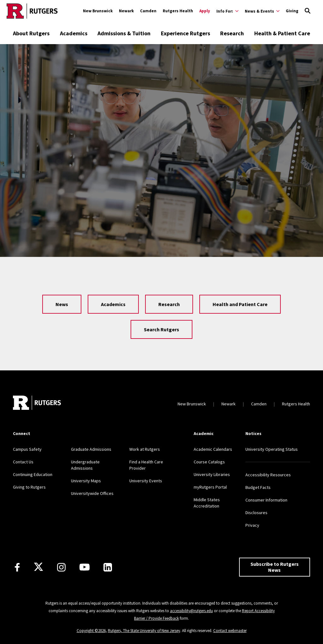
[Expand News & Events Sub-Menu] (262, 11)
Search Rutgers (161, 329)
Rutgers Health (178, 11)
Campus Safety (27, 449)
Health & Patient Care (282, 33)
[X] (38, 567)
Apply (205, 11)
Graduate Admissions (91, 449)
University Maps (86, 481)
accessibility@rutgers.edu (191, 611)
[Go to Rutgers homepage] (32, 11)
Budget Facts (258, 487)
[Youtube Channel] (85, 567)
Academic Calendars (213, 449)
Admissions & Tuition (124, 33)
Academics (74, 33)
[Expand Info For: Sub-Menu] (227, 11)
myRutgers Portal (210, 487)
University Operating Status (272, 449)
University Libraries (212, 474)
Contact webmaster (230, 631)
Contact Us (23, 462)
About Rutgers (31, 33)
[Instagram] (61, 567)
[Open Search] (308, 11)
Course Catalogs (209, 462)
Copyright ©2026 (91, 631)
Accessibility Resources (268, 475)
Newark (126, 11)
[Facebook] (17, 567)
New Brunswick (98, 11)
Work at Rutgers (145, 449)
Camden (148, 11)
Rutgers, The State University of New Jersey (144, 631)
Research (232, 33)
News (62, 304)
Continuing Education (33, 474)
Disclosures (256, 513)
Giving (292, 11)
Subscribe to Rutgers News (275, 567)
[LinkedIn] (108, 567)
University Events (146, 481)
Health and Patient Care (240, 304)
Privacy (252, 525)
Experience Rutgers (185, 33)
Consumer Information (266, 500)
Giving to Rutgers (29, 487)
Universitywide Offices (92, 493)
